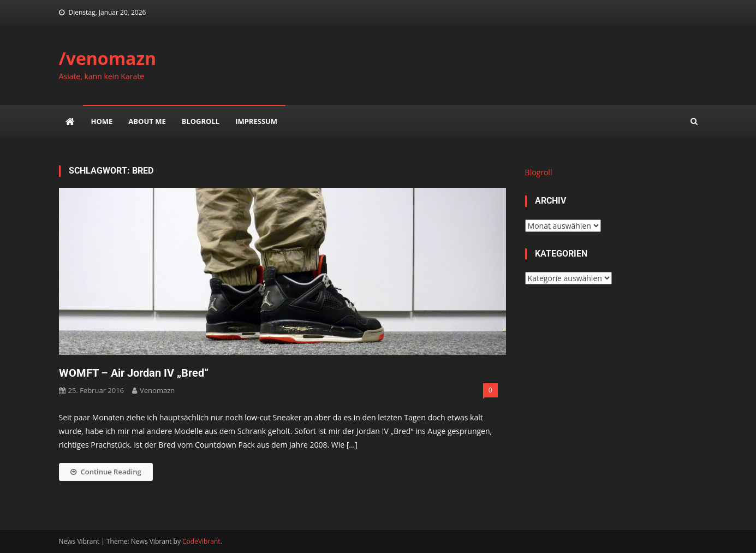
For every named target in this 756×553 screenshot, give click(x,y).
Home (102, 121)
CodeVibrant (201, 541)
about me (147, 121)
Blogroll (201, 121)
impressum (256, 121)
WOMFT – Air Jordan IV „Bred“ (134, 373)
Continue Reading (106, 472)
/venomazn (108, 58)
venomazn (157, 390)
